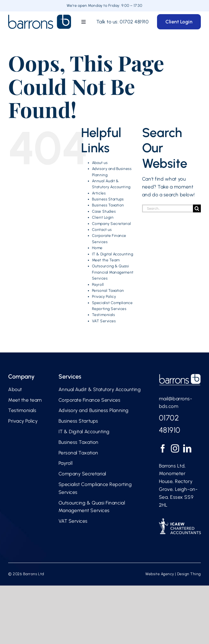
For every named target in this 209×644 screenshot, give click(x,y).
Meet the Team (106, 260)
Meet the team (25, 400)
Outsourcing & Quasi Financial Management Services (113, 272)
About (15, 389)
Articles (99, 193)
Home (97, 248)
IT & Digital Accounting (113, 254)
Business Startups (108, 199)
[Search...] (167, 208)
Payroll (98, 285)
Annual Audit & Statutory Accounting (100, 389)
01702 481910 (134, 22)
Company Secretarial (111, 224)
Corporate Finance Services (90, 400)
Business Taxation (108, 205)
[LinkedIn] (187, 448)
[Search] (197, 208)
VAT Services (104, 321)
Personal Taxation (108, 291)
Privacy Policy (104, 297)
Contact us (102, 230)
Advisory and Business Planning (94, 410)
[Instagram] (175, 448)
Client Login (103, 217)
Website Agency (160, 574)
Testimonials (103, 315)
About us (100, 163)
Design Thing (189, 574)
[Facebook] (163, 448)
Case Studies (104, 211)
